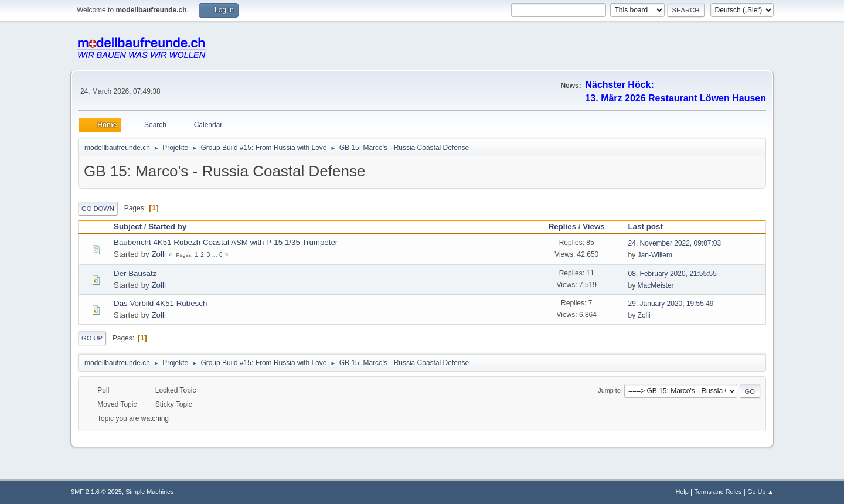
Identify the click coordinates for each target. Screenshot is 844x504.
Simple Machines (149, 492)
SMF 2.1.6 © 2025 (96, 492)
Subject (128, 227)
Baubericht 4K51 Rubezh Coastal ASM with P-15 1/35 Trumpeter (226, 242)
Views (594, 227)
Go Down (98, 209)
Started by (167, 227)
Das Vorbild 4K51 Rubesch (160, 303)
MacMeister (656, 285)
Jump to (609, 391)
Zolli (158, 254)
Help (682, 492)
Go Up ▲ (760, 492)
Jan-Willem (655, 255)
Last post (651, 227)
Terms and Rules (718, 492)
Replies (562, 227)
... (215, 255)
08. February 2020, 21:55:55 (673, 274)
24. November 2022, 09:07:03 (675, 243)
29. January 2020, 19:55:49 (671, 304)
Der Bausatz (135, 273)
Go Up (92, 338)
